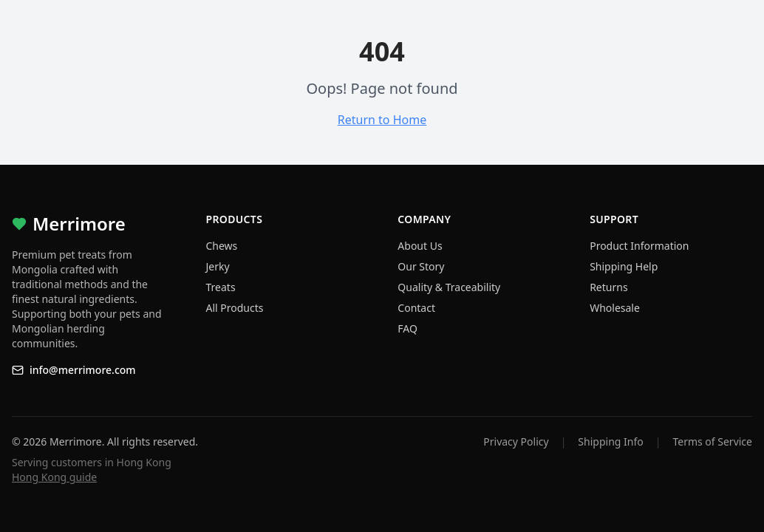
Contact (416, 308)
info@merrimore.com (74, 370)
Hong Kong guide (54, 477)
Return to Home (382, 120)
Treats (221, 287)
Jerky (218, 266)
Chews (222, 246)
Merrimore (69, 224)
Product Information (639, 246)
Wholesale (615, 308)
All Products (235, 308)
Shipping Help (624, 266)
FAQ (407, 328)
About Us (420, 246)
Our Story (421, 266)
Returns (608, 287)
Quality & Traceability (449, 287)
